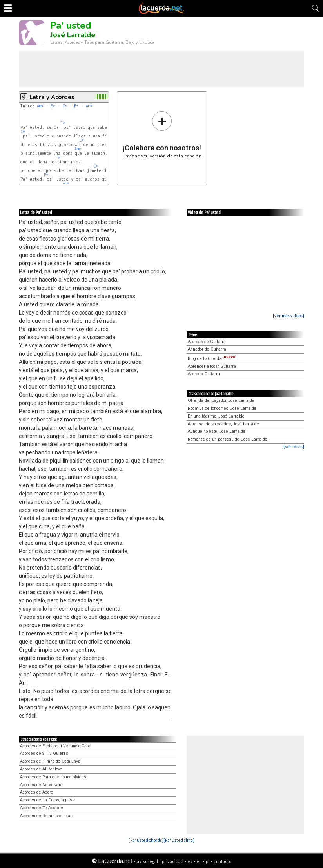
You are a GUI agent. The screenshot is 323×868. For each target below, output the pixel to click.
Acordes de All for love (41, 769)
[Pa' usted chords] (146, 840)
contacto (222, 861)
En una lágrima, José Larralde (216, 416)
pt (208, 861)
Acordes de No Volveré (41, 785)
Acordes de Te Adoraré (42, 808)
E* (76, 106)
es (190, 861)
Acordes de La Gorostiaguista (48, 800)
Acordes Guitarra (204, 374)
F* (53, 106)
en (199, 861)
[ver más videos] (289, 316)
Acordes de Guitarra (207, 342)
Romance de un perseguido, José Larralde (228, 439)
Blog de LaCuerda (212, 359)
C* (65, 106)
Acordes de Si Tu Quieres (44, 753)
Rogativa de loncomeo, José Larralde (222, 408)
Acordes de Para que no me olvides (53, 777)
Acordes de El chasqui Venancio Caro (55, 746)
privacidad (173, 861)
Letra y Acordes (52, 97)
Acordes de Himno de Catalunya (50, 761)
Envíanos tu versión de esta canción (162, 135)
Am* (40, 106)
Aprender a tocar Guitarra (212, 366)
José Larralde (73, 35)
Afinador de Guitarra (207, 349)
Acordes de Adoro (36, 792)
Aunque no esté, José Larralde (217, 431)
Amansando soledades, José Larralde (223, 424)
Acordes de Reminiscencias (46, 816)
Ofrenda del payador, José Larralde (221, 401)
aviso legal (147, 861)
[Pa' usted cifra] (179, 840)
